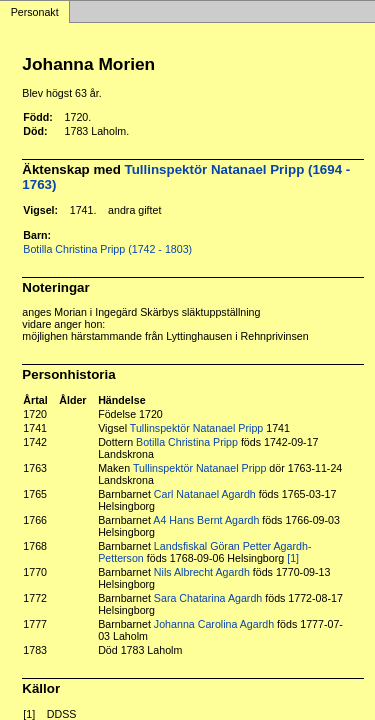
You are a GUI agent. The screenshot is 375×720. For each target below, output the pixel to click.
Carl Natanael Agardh (205, 494)
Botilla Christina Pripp (187, 442)
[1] (293, 558)
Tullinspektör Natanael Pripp (196, 428)
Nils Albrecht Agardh (202, 572)
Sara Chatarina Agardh (208, 598)
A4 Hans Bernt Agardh (206, 520)
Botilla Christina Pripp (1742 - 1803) (107, 249)
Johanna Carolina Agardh (214, 624)
